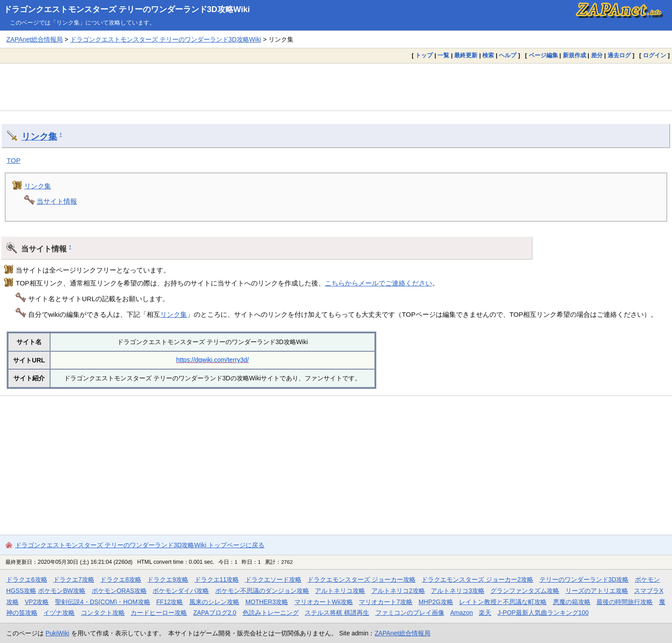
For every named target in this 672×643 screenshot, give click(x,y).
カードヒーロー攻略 (159, 613)
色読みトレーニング (271, 613)
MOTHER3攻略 (267, 602)
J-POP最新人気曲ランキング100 (543, 613)
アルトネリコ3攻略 (458, 591)
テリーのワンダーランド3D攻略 (584, 579)
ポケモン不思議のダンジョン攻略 (262, 591)
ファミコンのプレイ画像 (410, 613)
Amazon (461, 613)
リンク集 (39, 136)
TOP (14, 160)
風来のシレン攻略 (214, 602)
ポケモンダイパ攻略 (181, 591)
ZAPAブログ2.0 (215, 613)
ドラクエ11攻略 (217, 579)
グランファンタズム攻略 (525, 591)
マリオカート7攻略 (386, 602)
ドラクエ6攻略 (27, 579)
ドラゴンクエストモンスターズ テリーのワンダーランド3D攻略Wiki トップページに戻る (140, 545)
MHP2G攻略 (436, 602)
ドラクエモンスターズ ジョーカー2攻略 (477, 579)
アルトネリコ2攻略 (398, 591)
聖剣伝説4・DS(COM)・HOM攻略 (103, 602)
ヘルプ (508, 55)
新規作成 (574, 55)
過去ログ (619, 55)
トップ (424, 55)
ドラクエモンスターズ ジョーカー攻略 (362, 579)
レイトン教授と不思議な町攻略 (503, 602)
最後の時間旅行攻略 (625, 602)
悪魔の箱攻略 (572, 602)
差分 (597, 55)
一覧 (443, 55)
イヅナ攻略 (59, 613)
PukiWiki (57, 633)
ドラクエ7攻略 (74, 579)
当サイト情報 (57, 201)
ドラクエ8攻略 (121, 579)
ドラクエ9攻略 (168, 579)
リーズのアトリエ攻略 (597, 591)
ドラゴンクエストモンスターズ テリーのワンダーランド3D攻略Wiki (127, 9)
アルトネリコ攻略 (340, 591)
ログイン (655, 55)
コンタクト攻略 (103, 613)
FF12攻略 (170, 602)
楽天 (485, 613)
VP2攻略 (37, 602)
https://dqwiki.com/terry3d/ (213, 360)
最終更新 (466, 55)
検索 (488, 55)
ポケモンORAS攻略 (119, 591)
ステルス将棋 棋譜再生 (337, 613)
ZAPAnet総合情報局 (34, 39)
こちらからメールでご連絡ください (379, 283)
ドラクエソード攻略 (273, 579)
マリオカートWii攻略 (324, 602)
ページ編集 (543, 55)
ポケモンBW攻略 (62, 591)
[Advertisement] (336, 87)
